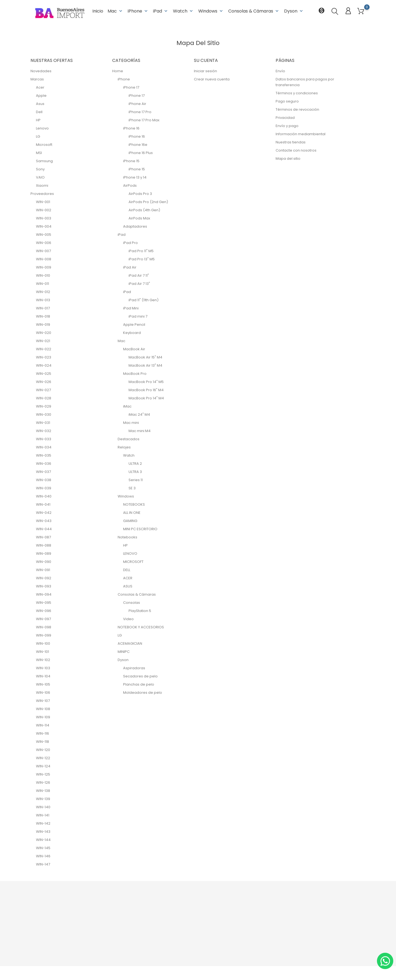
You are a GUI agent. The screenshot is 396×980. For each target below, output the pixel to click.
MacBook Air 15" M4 (145, 357)
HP (38, 120)
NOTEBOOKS (134, 504)
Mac (115, 11)
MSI (39, 153)
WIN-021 (43, 341)
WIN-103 (43, 668)
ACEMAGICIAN (130, 643)
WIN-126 (43, 783)
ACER (128, 578)
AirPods (130, 186)
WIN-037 (43, 472)
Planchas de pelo (139, 684)
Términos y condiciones (297, 93)
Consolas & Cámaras (254, 11)
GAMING (130, 521)
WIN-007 (43, 251)
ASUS (128, 586)
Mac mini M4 (140, 431)
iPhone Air (137, 104)
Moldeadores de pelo (143, 693)
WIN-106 (43, 693)
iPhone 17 (131, 87)
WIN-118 (42, 742)
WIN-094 (44, 594)
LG (38, 136)
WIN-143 (43, 832)
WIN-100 (43, 643)
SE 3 (132, 488)
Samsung (44, 161)
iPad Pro (130, 243)
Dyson (294, 11)
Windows (211, 11)
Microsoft (44, 145)
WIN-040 (44, 496)
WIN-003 (44, 218)
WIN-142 (43, 823)
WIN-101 (42, 652)
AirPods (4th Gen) (144, 210)
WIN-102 (43, 660)
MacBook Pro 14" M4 (146, 398)
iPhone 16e (138, 145)
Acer (40, 87)
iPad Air (130, 267)
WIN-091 (43, 570)
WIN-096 (44, 611)
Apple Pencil (134, 325)
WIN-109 (43, 717)
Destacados (129, 439)
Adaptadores (135, 226)
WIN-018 (43, 316)
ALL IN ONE (132, 513)
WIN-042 (44, 513)
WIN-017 (43, 308)
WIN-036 (44, 464)
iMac (127, 406)
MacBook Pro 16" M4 (146, 390)
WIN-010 (43, 275)
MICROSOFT (133, 562)
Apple (41, 96)
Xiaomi (42, 186)
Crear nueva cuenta (212, 79)
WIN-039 (44, 488)
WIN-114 (43, 725)
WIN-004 (44, 226)
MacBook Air (134, 349)
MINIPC (124, 652)
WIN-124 (43, 766)
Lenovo (42, 128)
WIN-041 (43, 504)
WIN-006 (44, 243)
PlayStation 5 (140, 611)
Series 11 (136, 480)
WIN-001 (43, 202)
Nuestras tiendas (291, 142)
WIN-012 (43, 292)
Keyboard (132, 333)
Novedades (41, 71)
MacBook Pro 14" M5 (146, 382)
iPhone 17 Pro (140, 112)
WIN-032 (44, 431)
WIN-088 (44, 545)
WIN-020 (44, 333)
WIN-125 (43, 774)
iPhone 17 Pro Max (144, 120)
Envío (280, 71)
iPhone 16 (131, 128)
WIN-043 (44, 521)
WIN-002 (44, 210)
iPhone (138, 11)
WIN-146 (43, 856)
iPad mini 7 (138, 316)
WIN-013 (43, 300)
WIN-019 (43, 325)
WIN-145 (43, 848)
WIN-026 (44, 382)
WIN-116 (42, 733)
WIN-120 (43, 750)
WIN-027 (43, 390)
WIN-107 (43, 701)
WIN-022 (44, 349)
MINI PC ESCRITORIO (140, 529)
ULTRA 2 (135, 464)
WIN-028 (44, 398)
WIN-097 (43, 619)
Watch (183, 11)
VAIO (40, 177)
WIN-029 (44, 406)
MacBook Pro (135, 374)
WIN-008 (44, 259)
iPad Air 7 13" (139, 284)
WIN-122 (43, 758)
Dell (39, 112)
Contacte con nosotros (296, 150)
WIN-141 (43, 815)
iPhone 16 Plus (141, 153)
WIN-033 (44, 439)
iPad (161, 11)
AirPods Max (139, 218)
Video (128, 619)
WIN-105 (43, 684)
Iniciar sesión (205, 71)
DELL (127, 570)
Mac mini (131, 423)
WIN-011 (42, 284)
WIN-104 (43, 676)
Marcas (37, 79)
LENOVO (130, 554)
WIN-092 (44, 578)
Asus (40, 104)
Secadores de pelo (140, 676)
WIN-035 (44, 455)
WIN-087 (43, 537)
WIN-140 (43, 807)
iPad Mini (131, 308)
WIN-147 (43, 864)
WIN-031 (43, 423)
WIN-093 (44, 586)
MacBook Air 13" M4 (145, 365)
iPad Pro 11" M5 (141, 251)
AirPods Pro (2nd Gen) (148, 202)
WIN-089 (44, 554)
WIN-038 (44, 480)
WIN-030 (44, 414)
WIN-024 (44, 365)
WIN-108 (43, 709)
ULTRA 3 (135, 472)
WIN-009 (44, 267)
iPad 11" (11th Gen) (144, 300)
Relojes (124, 447)
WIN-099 (44, 635)
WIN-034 (44, 447)
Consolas (132, 603)
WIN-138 (43, 791)
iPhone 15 (131, 161)
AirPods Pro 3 (140, 194)
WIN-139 (43, 799)
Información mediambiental (301, 134)
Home (118, 71)
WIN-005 (44, 235)
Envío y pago (287, 126)
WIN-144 (43, 840)
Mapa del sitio (288, 159)
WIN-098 (44, 627)
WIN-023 (44, 357)
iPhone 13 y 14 (135, 177)
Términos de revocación (297, 109)
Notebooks (127, 537)
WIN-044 (44, 529)
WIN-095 (44, 603)
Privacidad (285, 118)
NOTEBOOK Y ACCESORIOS (141, 627)
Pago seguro (287, 101)
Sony (40, 169)
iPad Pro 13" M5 (142, 259)
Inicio (98, 11)
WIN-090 (44, 562)
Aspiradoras (134, 668)
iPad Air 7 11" (139, 275)
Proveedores (42, 194)
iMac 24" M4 (139, 414)
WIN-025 (44, 374)
